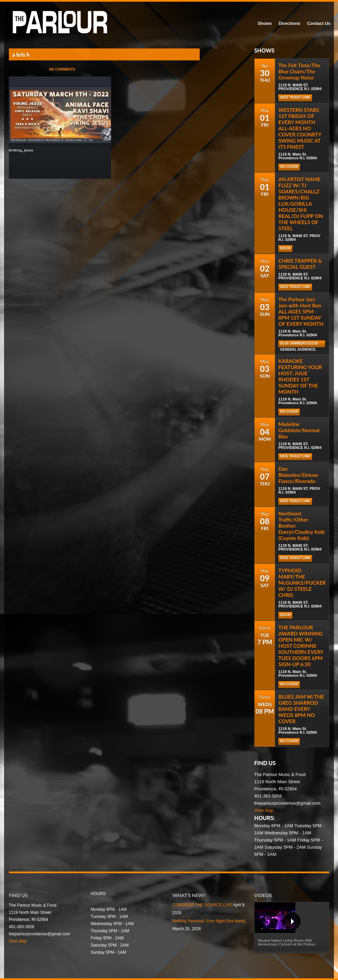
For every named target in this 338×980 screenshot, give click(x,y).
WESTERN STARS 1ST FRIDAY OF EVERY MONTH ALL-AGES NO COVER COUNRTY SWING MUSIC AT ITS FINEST (300, 128)
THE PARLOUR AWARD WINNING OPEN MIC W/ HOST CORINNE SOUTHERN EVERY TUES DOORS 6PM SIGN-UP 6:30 (301, 646)
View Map (264, 810)
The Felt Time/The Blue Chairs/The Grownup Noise (299, 71)
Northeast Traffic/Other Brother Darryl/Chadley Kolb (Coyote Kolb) (302, 526)
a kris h (21, 54)
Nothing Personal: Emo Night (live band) (209, 921)
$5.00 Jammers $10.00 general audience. (299, 344)
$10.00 (285, 248)
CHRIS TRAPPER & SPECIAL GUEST (300, 264)
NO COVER (289, 167)
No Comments (62, 69)
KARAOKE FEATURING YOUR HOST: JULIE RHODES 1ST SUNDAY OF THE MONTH (300, 376)
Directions (290, 23)
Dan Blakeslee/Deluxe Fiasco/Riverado (298, 475)
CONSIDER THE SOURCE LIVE (202, 905)
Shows (265, 23)
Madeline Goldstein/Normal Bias (299, 430)
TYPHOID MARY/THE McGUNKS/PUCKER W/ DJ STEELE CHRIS (302, 583)
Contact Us (319, 23)
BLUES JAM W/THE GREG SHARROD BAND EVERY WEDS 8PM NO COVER (301, 709)
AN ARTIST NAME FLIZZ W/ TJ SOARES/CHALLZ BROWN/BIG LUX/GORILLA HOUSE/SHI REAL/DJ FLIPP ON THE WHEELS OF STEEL (301, 204)
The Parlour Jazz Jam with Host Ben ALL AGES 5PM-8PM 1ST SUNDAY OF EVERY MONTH (301, 311)
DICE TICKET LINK (295, 97)
